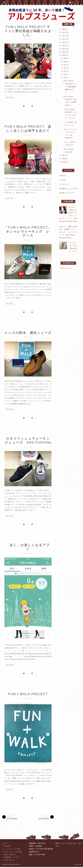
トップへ (77, 866)
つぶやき (62, 180)
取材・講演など (9, 855)
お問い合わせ (8, 861)
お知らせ (62, 176)
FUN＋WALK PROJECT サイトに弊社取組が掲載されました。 (28, 31)
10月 (65, 62)
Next (48, 62)
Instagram (72, 844)
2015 (63, 162)
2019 (63, 52)
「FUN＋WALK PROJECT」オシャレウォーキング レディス (28, 232)
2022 (63, 42)
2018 (63, 55)
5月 (65, 71)
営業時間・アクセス (11, 858)
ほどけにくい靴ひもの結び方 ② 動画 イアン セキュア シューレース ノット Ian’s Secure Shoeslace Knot (69, 232)
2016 (63, 159)
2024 (64, 36)
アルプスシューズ (66, 268)
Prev (8, 62)
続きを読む (10, 97)
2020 (64, 49)
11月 (65, 58)
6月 (65, 68)
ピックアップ (64, 184)
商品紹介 (7, 847)
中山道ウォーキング (67, 193)
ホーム (6, 844)
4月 (65, 74)
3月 (65, 78)
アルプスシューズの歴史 (12, 853)
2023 (64, 39)
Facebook (60, 844)
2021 (63, 45)
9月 (65, 65)
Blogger (71, 280)
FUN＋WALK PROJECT (28, 695)
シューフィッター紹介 (11, 850)
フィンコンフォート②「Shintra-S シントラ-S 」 (68, 248)
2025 (63, 33)
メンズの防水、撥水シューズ (28, 333)
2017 (63, 155)
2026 (64, 29)
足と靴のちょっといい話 (68, 189)
